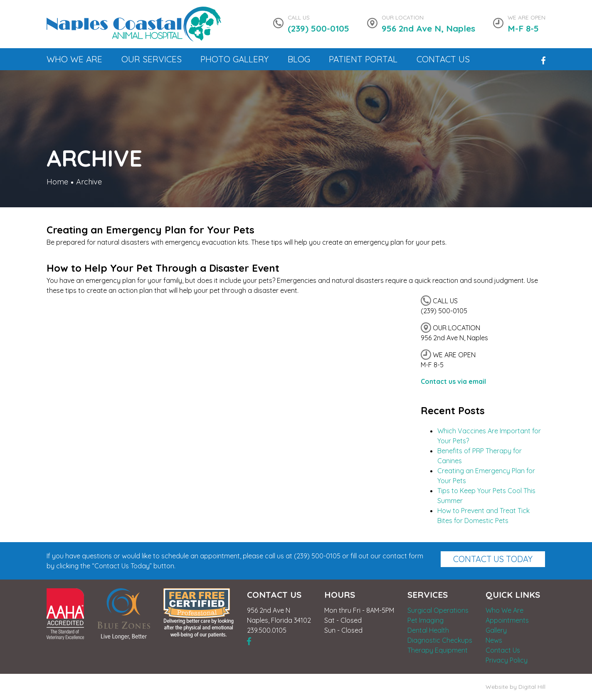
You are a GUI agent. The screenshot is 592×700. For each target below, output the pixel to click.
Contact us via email (453, 381)
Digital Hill (532, 687)
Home (57, 182)
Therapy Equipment (438, 650)
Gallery (496, 630)
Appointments (507, 620)
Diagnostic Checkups (440, 640)
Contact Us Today (493, 559)
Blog (299, 59)
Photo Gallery (234, 59)
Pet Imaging (425, 620)
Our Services (152, 59)
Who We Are (74, 59)
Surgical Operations (438, 610)
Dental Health (428, 630)
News (494, 640)
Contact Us (443, 59)
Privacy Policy (507, 660)
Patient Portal (363, 59)
